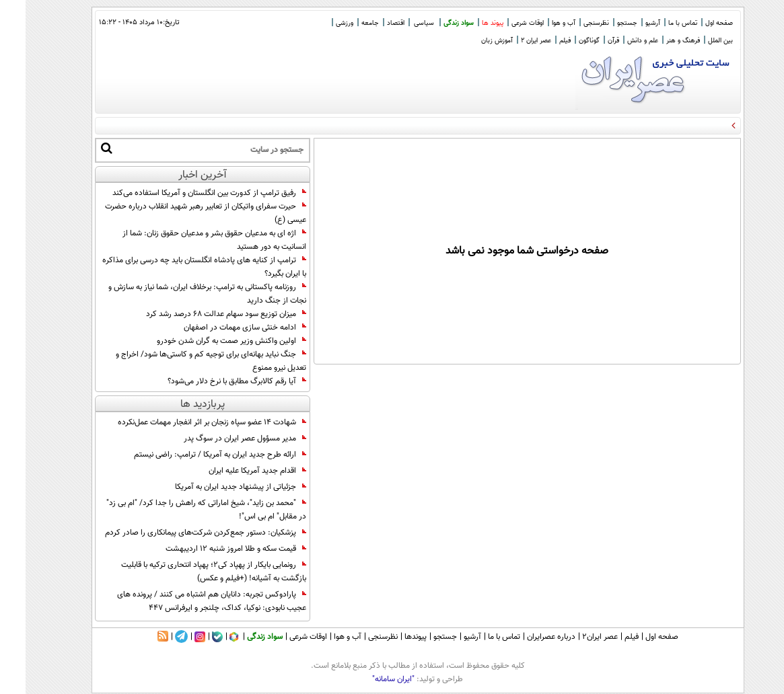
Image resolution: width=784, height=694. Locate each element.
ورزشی (319, 23)
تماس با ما (657, 23)
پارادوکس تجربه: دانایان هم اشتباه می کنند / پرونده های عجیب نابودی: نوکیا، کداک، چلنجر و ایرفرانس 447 (186, 601)
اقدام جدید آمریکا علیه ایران (232, 471)
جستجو (602, 23)
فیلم (539, 41)
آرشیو (627, 23)
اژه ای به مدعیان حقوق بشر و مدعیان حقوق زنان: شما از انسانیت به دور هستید (189, 240)
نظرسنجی (571, 23)
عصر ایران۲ (574, 637)
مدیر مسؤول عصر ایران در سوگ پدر (219, 438)
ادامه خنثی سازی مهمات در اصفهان (219, 327)
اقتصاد (370, 23)
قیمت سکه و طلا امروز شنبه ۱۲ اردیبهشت (210, 549)
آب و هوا (538, 23)
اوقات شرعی (502, 23)
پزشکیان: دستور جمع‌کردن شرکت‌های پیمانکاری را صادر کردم (180, 533)
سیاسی (398, 23)
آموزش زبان (471, 41)
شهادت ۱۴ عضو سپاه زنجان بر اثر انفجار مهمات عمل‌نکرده (186, 422)
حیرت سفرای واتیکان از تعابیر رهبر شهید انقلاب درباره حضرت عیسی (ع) (180, 213)
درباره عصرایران (526, 637)
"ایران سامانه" (368, 679)
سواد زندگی (433, 23)
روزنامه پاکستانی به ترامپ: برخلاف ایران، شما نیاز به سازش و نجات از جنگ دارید (182, 294)
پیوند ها (467, 23)
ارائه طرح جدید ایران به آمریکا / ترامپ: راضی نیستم (194, 455)
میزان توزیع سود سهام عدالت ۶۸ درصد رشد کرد (201, 314)
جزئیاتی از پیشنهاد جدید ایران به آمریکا (215, 487)
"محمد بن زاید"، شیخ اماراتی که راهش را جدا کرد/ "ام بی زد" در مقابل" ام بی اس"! (181, 510)
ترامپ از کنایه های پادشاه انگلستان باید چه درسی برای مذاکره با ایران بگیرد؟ (179, 267)
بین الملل (695, 41)
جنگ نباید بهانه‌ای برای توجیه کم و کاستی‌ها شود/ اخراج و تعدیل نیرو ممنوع (185, 361)
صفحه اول (693, 23)
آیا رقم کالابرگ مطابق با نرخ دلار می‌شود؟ (211, 381)
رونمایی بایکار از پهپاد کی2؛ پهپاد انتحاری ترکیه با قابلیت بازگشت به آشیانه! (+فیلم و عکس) (188, 572)
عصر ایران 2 (510, 41)
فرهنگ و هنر (657, 41)
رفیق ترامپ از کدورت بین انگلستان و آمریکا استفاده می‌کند (184, 193)
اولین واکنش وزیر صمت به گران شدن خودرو (206, 341)
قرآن (588, 41)
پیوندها (390, 637)
